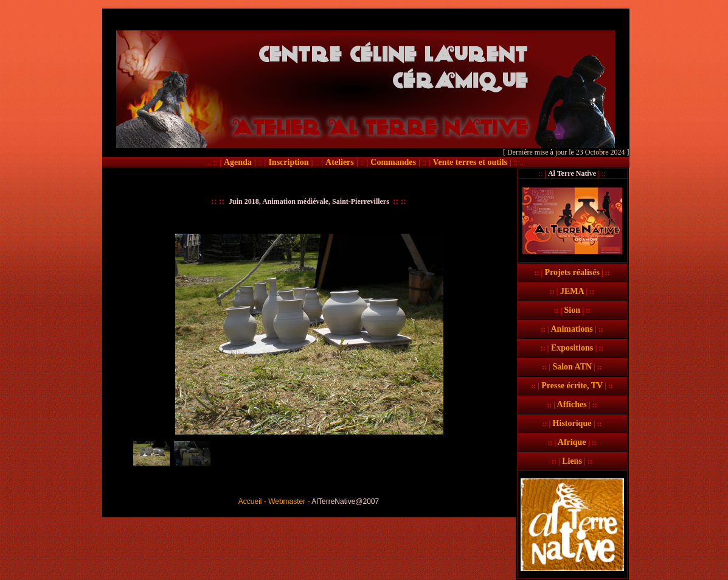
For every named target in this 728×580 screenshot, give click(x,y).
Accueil (250, 501)
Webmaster (287, 501)
